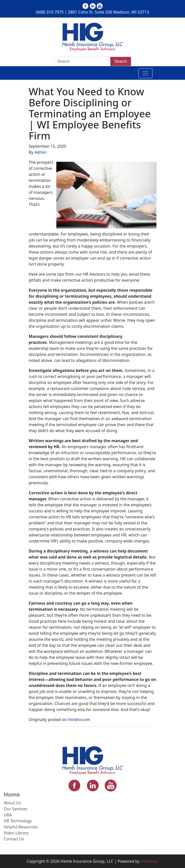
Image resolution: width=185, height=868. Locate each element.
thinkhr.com (79, 720)
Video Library (16, 833)
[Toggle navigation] (145, 73)
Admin (40, 152)
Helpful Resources (21, 827)
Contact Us (14, 839)
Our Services (16, 809)
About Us (12, 803)
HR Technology (18, 821)
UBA (8, 815)
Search (121, 61)
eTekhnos (150, 861)
